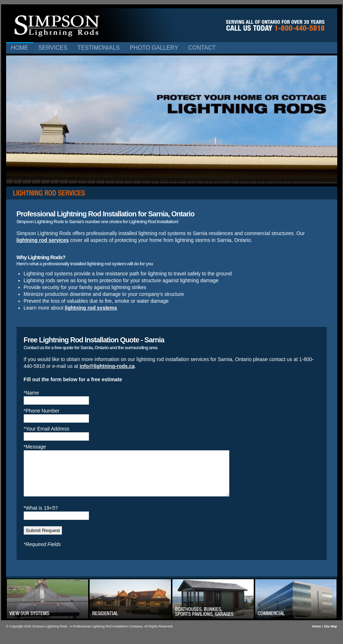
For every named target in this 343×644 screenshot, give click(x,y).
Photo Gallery (154, 48)
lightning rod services (43, 240)
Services (53, 48)
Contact (202, 48)
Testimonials (98, 48)
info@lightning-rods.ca (107, 366)
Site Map (330, 635)
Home (20, 48)
